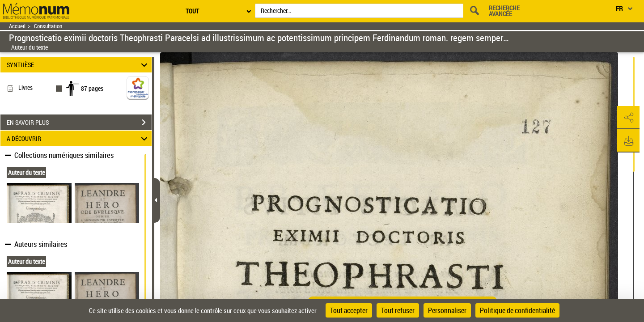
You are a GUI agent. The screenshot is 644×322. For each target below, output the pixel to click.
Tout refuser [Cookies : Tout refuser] (398, 310)
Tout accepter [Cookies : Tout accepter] (349, 310)
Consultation (48, 26)
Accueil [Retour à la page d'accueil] (17, 26)
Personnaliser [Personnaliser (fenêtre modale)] (447, 310)
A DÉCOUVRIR (78, 138)
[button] (628, 118)
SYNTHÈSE (78, 65)
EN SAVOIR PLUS (79, 123)
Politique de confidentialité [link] (517, 310)
